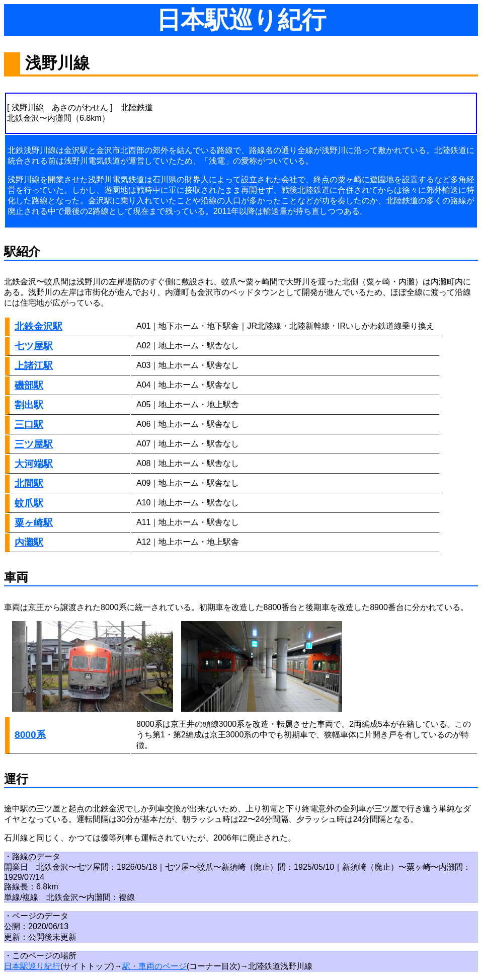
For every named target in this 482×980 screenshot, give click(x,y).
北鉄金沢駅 (38, 326)
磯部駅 (29, 385)
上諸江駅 (34, 366)
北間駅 (29, 483)
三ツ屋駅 (34, 444)
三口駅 (29, 425)
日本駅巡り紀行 (32, 966)
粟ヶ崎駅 (34, 523)
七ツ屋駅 (34, 346)
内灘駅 (29, 542)
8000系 (30, 735)
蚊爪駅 (29, 503)
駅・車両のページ (154, 966)
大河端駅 (34, 464)
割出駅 (29, 405)
